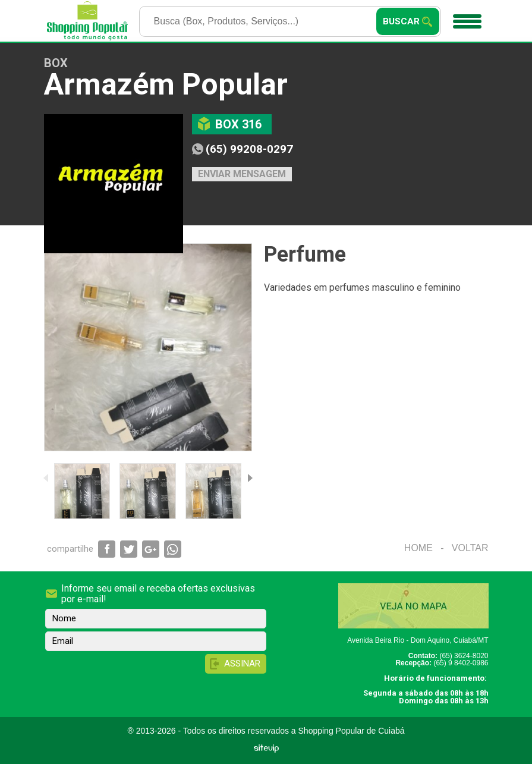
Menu (466, 17)
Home (418, 548)
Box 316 (238, 124)
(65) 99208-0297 (249, 149)
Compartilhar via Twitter (129, 549)
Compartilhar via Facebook (107, 549)
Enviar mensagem (242, 174)
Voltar (470, 548)
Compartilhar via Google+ (151, 549)
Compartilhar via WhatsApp (173, 549)
